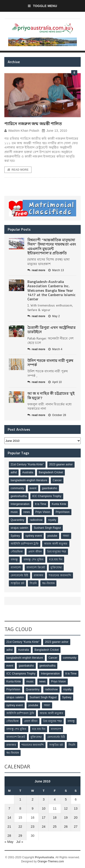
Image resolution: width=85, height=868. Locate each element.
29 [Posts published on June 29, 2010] (20, 836)
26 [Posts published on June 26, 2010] (66, 827)
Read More (18, 170)
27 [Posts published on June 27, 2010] (76, 827)
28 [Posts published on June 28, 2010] (9, 836)
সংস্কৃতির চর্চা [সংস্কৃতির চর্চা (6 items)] (18, 583)
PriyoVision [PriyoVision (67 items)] (63, 512)
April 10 (55, 382)
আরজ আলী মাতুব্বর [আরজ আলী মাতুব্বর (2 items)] (56, 544)
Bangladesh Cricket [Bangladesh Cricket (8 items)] (51, 472)
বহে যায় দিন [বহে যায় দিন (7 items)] (56, 560)
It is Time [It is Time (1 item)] (41, 504)
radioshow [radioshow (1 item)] (36, 520)
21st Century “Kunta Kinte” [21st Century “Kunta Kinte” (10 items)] (27, 464)
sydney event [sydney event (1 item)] (34, 536)
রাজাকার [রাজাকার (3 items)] (39, 575)
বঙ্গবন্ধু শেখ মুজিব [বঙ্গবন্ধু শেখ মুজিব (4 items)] (34, 560)
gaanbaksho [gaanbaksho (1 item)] (50, 488)
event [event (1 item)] (33, 488)
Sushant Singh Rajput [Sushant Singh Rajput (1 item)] (47, 528)
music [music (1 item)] (14, 512)
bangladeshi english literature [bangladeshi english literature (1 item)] (29, 480)
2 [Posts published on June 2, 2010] (33, 799)
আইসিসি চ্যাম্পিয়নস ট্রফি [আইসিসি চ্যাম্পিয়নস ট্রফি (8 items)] (25, 544)
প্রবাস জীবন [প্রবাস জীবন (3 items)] (35, 552)
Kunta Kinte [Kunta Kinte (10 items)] (59, 504)
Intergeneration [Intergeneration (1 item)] (20, 504)
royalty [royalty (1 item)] (52, 520)
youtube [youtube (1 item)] (52, 536)
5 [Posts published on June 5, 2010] (66, 799)
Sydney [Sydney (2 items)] (15, 536)
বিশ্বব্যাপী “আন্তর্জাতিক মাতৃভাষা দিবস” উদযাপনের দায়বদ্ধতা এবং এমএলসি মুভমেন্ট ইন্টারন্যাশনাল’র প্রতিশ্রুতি (52, 246)
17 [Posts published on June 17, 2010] (44, 818)
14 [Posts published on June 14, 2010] (9, 818)
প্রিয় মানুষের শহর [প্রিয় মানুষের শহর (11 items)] (57, 552)
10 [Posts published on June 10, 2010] (44, 808)
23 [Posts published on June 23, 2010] (33, 827)
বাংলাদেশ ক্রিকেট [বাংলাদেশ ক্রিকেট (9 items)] (36, 567)
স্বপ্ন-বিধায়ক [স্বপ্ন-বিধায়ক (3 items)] (48, 583)
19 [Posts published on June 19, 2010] (66, 818)
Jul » (20, 842)
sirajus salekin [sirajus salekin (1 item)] (19, 528)
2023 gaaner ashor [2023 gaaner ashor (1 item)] (61, 464)
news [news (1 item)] (27, 512)
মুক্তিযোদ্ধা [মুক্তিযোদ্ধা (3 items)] (56, 567)
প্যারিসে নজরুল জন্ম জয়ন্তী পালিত (33, 124)
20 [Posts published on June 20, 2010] (76, 818)
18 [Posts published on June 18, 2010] (55, 818)
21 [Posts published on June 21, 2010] (9, 827)
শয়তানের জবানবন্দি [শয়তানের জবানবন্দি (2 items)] (60, 575)
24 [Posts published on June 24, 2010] (44, 827)
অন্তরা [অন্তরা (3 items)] (66, 536)
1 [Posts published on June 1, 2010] (20, 799)
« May (9, 842)
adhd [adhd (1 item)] (14, 472)
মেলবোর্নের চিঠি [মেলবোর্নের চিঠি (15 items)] (19, 575)
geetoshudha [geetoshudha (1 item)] (19, 496)
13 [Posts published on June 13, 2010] (76, 808)
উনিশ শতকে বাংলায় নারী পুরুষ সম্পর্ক (50, 363)
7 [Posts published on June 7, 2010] (9, 808)
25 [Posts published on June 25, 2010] (55, 827)
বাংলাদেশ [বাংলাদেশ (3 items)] (16, 567)
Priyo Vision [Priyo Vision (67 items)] (43, 512)
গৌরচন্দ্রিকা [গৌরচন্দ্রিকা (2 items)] (17, 552)
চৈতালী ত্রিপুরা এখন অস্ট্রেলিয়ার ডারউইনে (51, 330)
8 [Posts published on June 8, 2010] (20, 808)
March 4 (55, 349)
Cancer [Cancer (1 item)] (57, 480)
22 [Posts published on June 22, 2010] (20, 827)
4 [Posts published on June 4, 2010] (55, 799)
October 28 (57, 415)
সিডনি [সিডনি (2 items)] (33, 583)
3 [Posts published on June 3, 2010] (44, 799)
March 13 (56, 270)
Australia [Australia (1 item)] (28, 472)
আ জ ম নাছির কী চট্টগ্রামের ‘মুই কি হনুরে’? (51, 396)
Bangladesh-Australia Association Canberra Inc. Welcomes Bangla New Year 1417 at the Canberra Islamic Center (52, 290)
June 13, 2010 (55, 131)
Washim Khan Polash (22, 131)
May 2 (54, 316)
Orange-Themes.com (51, 861)
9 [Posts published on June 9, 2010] (33, 808)
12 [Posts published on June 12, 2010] (66, 808)
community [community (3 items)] (17, 488)
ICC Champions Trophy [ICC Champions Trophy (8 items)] (47, 496)
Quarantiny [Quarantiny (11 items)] (18, 520)
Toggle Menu (42, 6)
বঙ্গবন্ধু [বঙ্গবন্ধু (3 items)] (14, 560)
